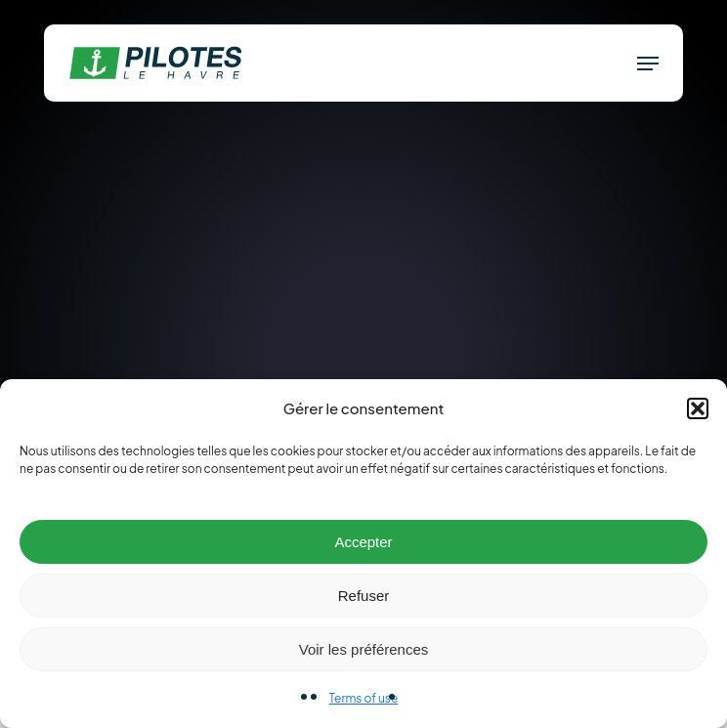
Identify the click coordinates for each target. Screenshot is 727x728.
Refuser (364, 596)
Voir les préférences (364, 649)
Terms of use (364, 698)
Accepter (363, 542)
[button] (698, 408)
